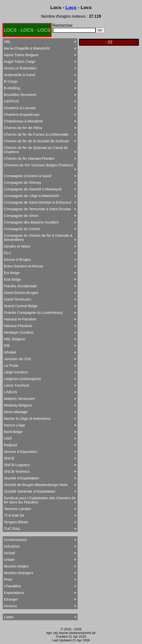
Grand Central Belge (21, 306)
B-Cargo (11, 81)
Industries (12, 546)
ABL (7, 42)
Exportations (14, 593)
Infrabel (10, 352)
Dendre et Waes (17, 246)
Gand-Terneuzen (18, 299)
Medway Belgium (18, 405)
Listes (9, 617)
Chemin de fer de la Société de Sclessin (36, 141)
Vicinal (9, 553)
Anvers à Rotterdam (20, 68)
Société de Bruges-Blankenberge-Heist (36, 485)
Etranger (11, 599)
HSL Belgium (15, 339)
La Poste (11, 365)
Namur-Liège (15, 425)
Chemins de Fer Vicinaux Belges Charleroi (38, 165)
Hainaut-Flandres (18, 326)
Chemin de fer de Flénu (23, 128)
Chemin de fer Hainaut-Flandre (29, 158)
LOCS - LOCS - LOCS (27, 30)
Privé (8, 579)
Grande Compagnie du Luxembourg (33, 312)
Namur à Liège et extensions (27, 418)
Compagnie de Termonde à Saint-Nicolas (37, 209)
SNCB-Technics (17, 471)
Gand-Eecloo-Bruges (21, 293)
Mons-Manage (16, 412)
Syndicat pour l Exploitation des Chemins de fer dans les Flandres (40, 500)
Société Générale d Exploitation (30, 491)
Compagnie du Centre (22, 229)
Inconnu (10, 606)
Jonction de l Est (17, 359)
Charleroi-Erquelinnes (22, 114)
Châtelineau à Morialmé (23, 121)
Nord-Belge (13, 432)
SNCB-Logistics (17, 465)
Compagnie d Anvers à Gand (28, 176)
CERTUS (11, 101)
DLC (8, 253)
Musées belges (16, 566)
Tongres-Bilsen (16, 522)
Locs (71, 7)
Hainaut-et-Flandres (20, 319)
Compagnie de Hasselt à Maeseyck (33, 189)
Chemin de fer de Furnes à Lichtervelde (36, 134)
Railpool (11, 445)
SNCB (9, 458)
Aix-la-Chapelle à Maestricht (27, 48)
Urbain (9, 559)
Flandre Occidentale (20, 286)
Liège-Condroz (16, 372)
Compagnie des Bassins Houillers (31, 222)
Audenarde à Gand (19, 75)
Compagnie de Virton (21, 216)
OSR (8, 438)
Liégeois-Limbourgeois (22, 379)
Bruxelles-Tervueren (20, 95)
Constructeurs (15, 540)
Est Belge (12, 273)
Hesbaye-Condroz (19, 332)
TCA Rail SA (14, 515)
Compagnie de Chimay (23, 182)
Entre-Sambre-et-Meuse (24, 266)
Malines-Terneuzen (19, 399)
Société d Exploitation (22, 478)
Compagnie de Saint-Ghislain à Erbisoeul (37, 202)
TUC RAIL (12, 529)
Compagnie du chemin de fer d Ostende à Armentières (38, 237)
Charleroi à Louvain (20, 108)
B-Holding (12, 88)
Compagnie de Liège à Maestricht (31, 196)
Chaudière (12, 586)
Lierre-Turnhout (17, 385)
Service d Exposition (21, 452)
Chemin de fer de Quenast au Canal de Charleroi (36, 150)
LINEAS (10, 392)
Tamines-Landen (18, 509)
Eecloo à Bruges (17, 259)
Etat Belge (12, 279)
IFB (7, 346)
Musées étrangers (19, 573)
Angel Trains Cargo (20, 61)
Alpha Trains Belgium (21, 55)
